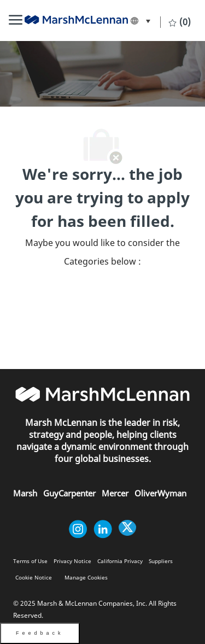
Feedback (40, 633)
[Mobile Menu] (16, 21)
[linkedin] (103, 529)
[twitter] (127, 529)
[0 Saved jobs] (180, 22)
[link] (76, 20)
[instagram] (78, 529)
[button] (140, 21)
